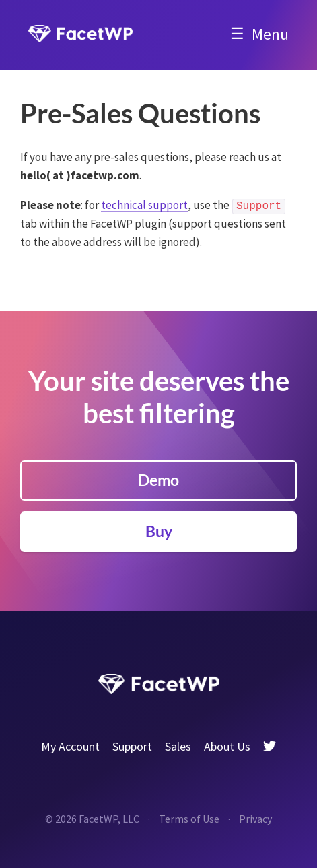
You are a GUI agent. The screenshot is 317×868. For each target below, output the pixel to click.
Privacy (255, 819)
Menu (270, 34)
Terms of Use (189, 819)
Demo (158, 480)
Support (132, 746)
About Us (227, 746)
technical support (144, 205)
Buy (159, 531)
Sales (178, 746)
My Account (70, 746)
